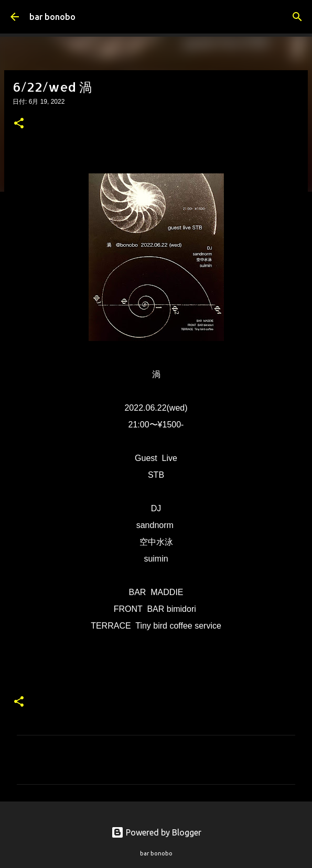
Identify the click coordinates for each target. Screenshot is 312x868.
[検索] (297, 17)
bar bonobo (52, 17)
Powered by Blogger (156, 832)
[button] (19, 124)
